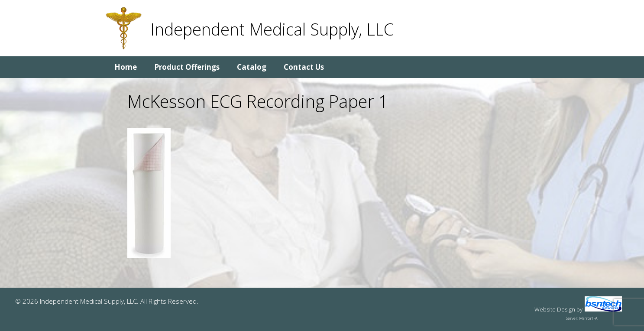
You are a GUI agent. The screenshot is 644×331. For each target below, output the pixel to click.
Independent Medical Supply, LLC (272, 29)
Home (126, 67)
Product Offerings (187, 67)
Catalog (252, 67)
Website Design (555, 309)
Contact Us (304, 67)
